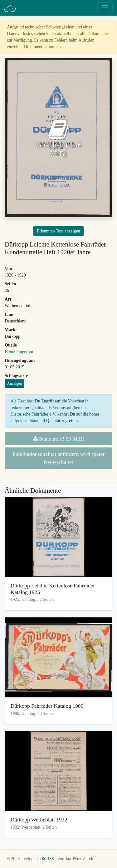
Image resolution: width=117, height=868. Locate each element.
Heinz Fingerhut (19, 352)
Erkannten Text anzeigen (58, 231)
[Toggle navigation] (105, 8)
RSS (48, 859)
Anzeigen (15, 383)
